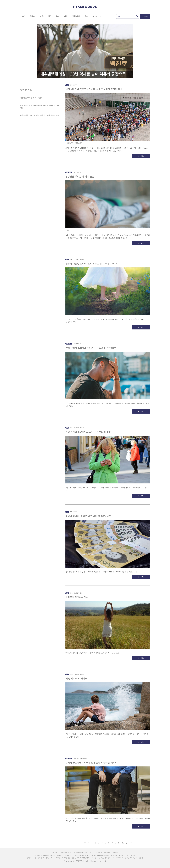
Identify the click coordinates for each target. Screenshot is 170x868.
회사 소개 (116, 852)
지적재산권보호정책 (81, 852)
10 (123, 843)
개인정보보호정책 (66, 852)
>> (131, 843)
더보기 (143, 156)
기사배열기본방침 (96, 852)
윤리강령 (107, 852)
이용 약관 (54, 852)
